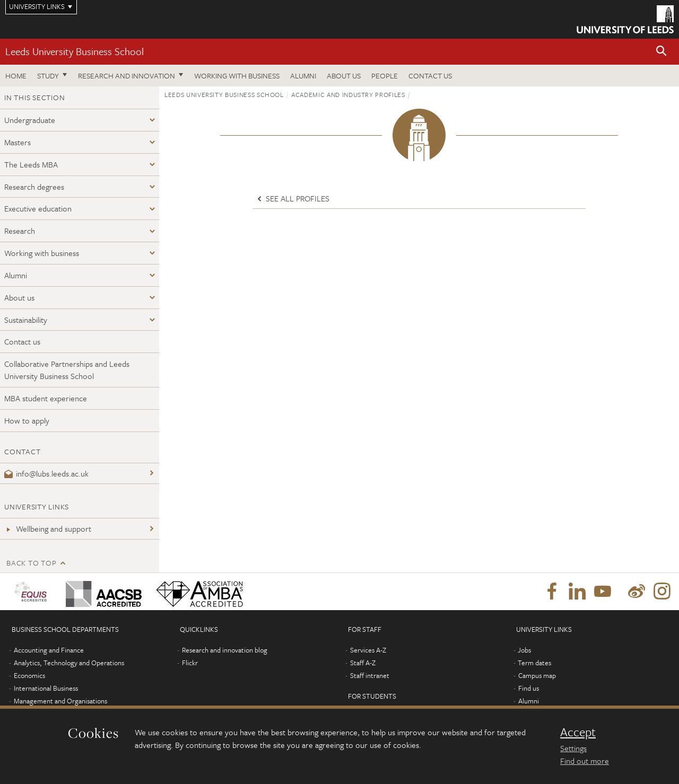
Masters (18, 142)
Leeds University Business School (75, 51)
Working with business (237, 76)
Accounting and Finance (49, 650)
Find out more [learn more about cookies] (585, 761)
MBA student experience (46, 398)
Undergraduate (30, 120)
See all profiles (292, 198)
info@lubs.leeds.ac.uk (46, 473)
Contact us (430, 76)
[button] (661, 52)
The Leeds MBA (31, 164)
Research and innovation (127, 76)
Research (20, 231)
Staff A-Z (363, 663)
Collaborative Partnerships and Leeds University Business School (67, 370)
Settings (573, 748)
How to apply (27, 420)
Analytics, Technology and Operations (69, 663)
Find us (529, 688)
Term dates (534, 663)
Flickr (190, 663)
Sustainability (26, 320)
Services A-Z (368, 650)
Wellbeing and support (48, 528)
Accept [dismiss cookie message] (578, 732)
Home (16, 76)
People (385, 76)
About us (344, 76)
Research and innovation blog (225, 650)
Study (48, 76)
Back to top (31, 563)
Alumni (303, 76)
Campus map (537, 675)
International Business (46, 688)
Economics (29, 675)
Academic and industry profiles (348, 94)
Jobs (524, 650)
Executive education (38, 208)
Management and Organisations (60, 701)
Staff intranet (370, 675)
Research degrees (34, 187)
